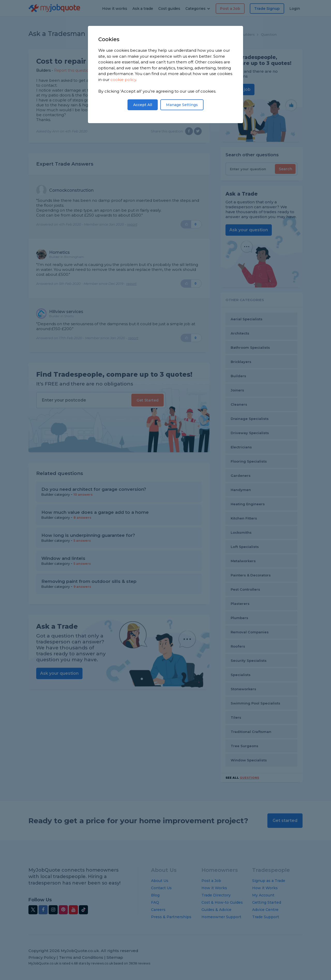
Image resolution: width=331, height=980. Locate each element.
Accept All (143, 105)
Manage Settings (182, 105)
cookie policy (123, 80)
